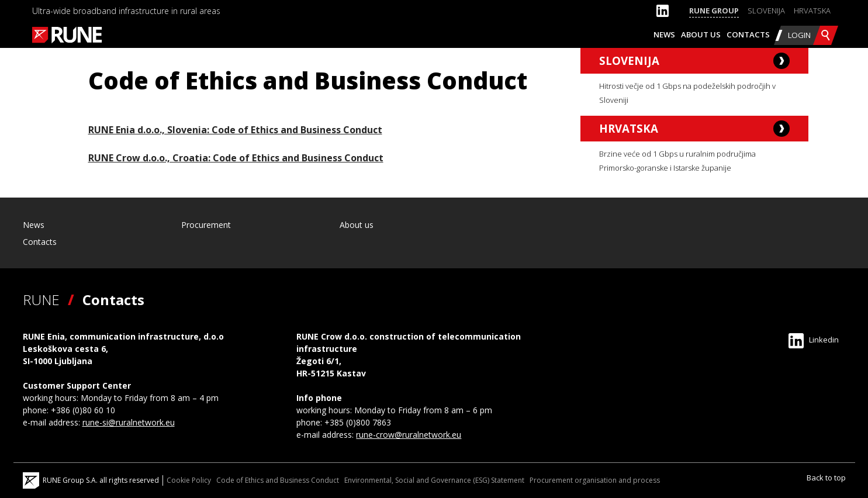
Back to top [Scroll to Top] (826, 478)
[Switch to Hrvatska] (812, 11)
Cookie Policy (189, 480)
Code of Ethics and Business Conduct (278, 480)
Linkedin (814, 340)
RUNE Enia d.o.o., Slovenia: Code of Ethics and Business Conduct (235, 130)
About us (701, 34)
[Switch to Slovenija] (766, 11)
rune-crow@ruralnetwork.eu (409, 435)
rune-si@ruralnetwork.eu (129, 422)
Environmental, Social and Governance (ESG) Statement (434, 480)
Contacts (748, 34)
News (664, 34)
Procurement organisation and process (595, 480)
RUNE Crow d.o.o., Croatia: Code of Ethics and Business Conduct (236, 158)
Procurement (206, 225)
